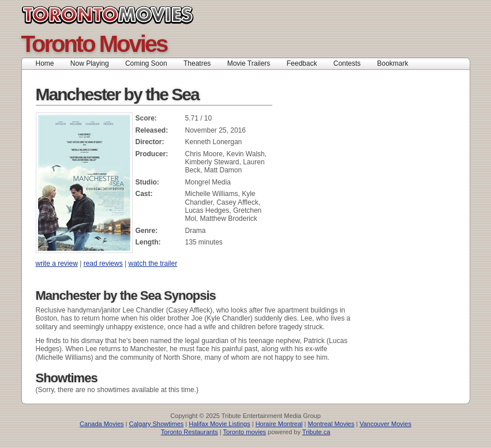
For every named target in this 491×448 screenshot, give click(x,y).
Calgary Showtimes (157, 424)
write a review (57, 263)
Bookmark (396, 63)
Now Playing (90, 63)
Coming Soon (146, 63)
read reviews (103, 263)
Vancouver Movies (385, 424)
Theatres (197, 63)
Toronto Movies (134, 15)
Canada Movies (102, 424)
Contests (347, 63)
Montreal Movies (331, 424)
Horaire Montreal (279, 424)
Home (45, 63)
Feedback (302, 63)
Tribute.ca (316, 432)
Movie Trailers (249, 63)
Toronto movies (244, 432)
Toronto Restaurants (190, 432)
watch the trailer (153, 263)
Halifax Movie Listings (219, 424)
